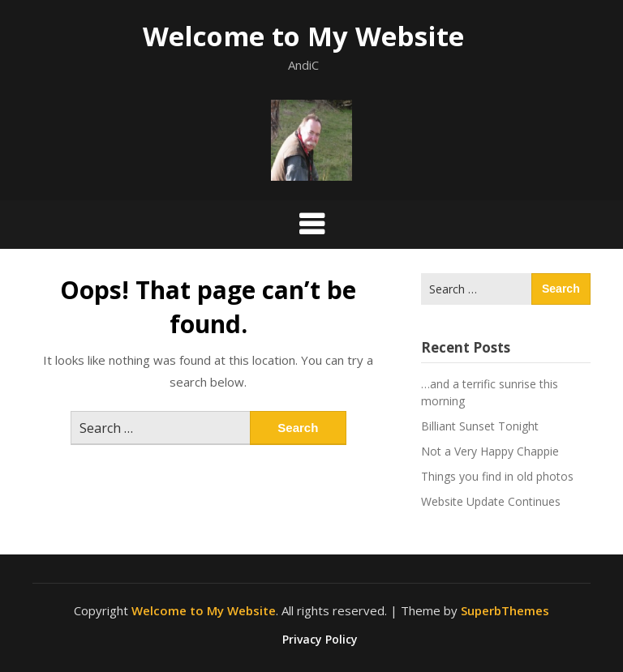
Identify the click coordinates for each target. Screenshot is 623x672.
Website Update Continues (491, 501)
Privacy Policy (320, 640)
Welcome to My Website (303, 36)
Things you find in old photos (497, 476)
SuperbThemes (505, 610)
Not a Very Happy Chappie (490, 451)
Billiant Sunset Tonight (480, 426)
